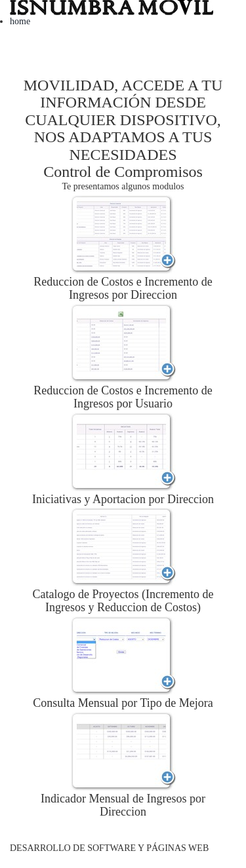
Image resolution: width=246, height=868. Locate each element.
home (20, 21)
